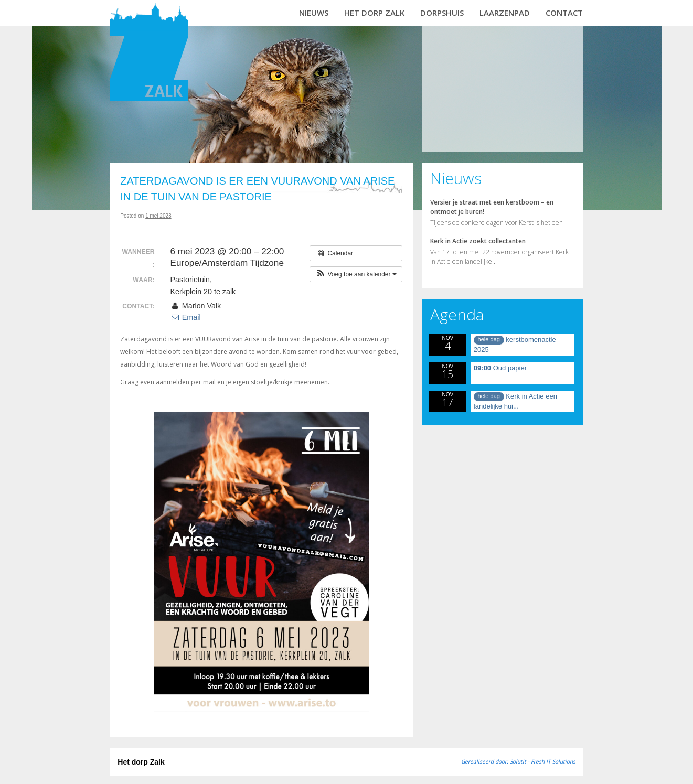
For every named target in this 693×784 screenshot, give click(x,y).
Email (185, 317)
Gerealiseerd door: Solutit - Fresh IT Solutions (518, 761)
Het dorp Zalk (374, 13)
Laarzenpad (505, 13)
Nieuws (314, 13)
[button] (356, 274)
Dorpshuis (442, 13)
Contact (564, 13)
